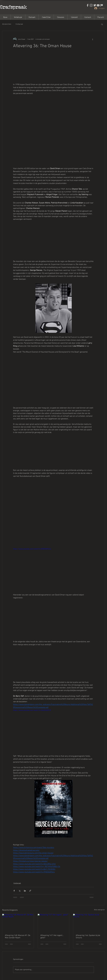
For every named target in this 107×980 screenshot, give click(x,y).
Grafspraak (13, 7)
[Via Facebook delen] (14, 891)
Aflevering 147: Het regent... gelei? (52, 937)
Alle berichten (7, 24)
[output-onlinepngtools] (102, 5)
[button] (102, 24)
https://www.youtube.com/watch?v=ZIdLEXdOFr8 (32, 710)
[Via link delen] (30, 891)
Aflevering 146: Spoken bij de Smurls (88, 937)
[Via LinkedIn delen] (25, 891)
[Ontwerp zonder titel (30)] (91, 5)
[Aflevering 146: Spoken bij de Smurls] (89, 923)
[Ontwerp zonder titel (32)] (98, 5)
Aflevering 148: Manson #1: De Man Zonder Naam (18, 937)
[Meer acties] (93, 39)
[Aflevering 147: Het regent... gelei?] (54, 923)
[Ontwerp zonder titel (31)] (95, 5)
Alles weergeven (99, 910)
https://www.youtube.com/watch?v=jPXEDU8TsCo (32, 549)
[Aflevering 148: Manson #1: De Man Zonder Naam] (18, 923)
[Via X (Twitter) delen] (19, 891)
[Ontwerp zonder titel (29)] (88, 5)
